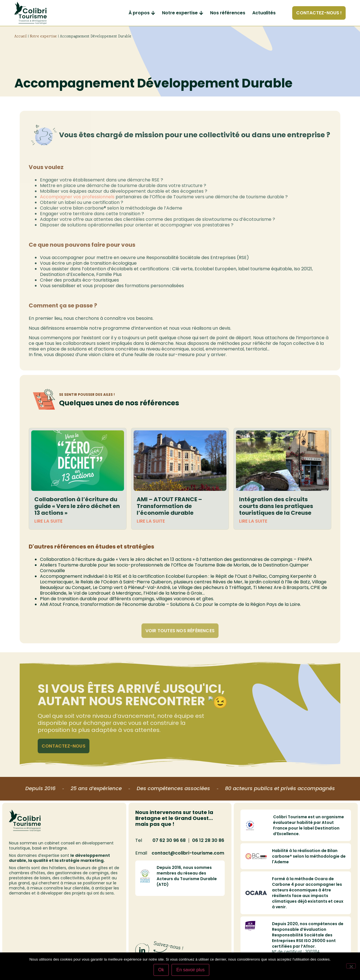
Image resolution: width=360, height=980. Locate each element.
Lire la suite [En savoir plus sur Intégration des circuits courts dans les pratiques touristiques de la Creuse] (253, 521)
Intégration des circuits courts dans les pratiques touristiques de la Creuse (276, 506)
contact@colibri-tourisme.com (188, 853)
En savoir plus (191, 970)
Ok (161, 970)
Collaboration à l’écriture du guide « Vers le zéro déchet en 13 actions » (77, 506)
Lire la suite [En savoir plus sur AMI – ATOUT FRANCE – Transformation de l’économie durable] (151, 521)
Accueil (21, 36)
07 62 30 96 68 (169, 840)
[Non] (351, 966)
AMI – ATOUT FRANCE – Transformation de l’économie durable (169, 506)
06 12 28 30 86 (208, 840)
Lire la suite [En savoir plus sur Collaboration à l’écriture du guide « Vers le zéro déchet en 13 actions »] (48, 521)
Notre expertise (43, 36)
